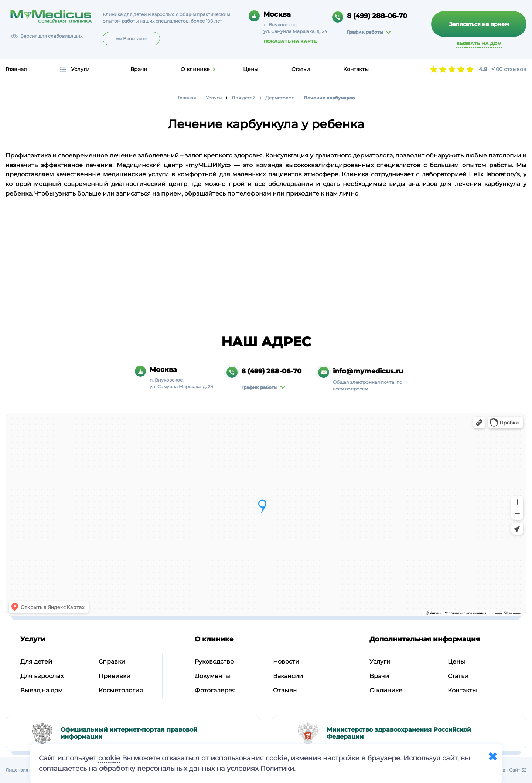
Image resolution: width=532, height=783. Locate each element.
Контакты (356, 69)
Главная (16, 69)
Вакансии (288, 676)
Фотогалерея (215, 690)
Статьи (301, 69)
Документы (212, 676)
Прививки (115, 676)
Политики (277, 769)
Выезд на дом (42, 690)
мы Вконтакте (131, 39)
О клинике (195, 69)
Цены (251, 69)
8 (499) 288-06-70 (377, 16)
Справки (112, 662)
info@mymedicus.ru (368, 371)
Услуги (80, 69)
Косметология (121, 690)
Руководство (214, 662)
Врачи (139, 69)
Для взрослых (42, 676)
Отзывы (285, 690)
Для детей (36, 662)
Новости (286, 662)
